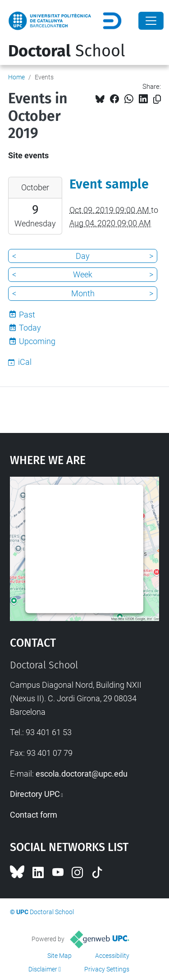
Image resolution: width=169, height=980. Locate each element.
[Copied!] (157, 99)
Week (83, 274)
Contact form (34, 815)
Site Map (59, 956)
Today (30, 328)
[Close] (151, 21)
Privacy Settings (107, 969)
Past (27, 315)
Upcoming (37, 341)
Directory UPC (35, 794)
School (67, 51)
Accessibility (112, 956)
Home (16, 77)
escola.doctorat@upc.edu (82, 774)
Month (83, 293)
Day (83, 256)
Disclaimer (43, 969)
